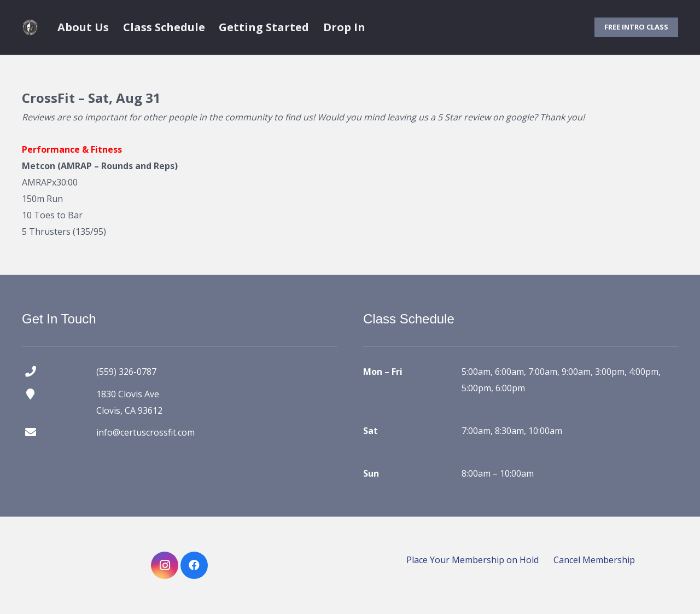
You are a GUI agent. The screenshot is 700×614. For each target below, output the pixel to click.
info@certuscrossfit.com (145, 432)
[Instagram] (165, 565)
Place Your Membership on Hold (472, 560)
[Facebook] (194, 565)
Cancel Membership (594, 560)
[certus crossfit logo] (30, 27)
